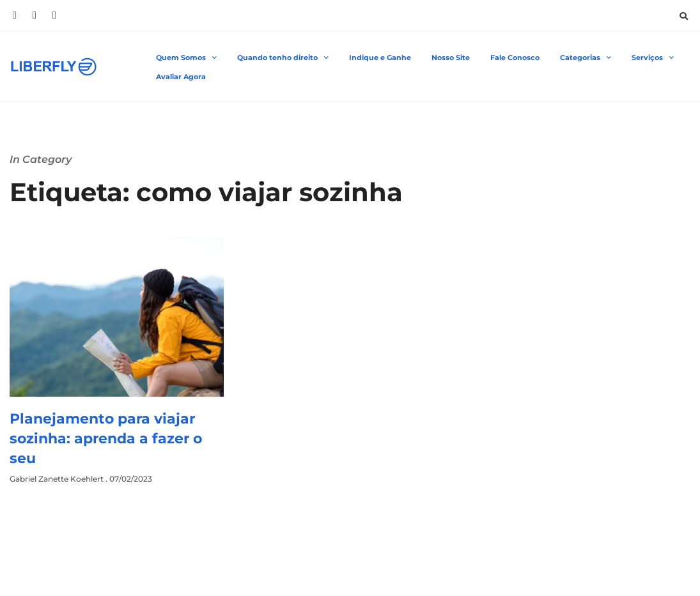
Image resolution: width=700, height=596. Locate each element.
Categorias (586, 58)
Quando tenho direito (283, 58)
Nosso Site (451, 57)
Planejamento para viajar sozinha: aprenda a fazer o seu (106, 439)
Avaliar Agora (181, 77)
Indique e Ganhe (380, 57)
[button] (683, 16)
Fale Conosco (515, 57)
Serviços (653, 58)
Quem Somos (186, 58)
